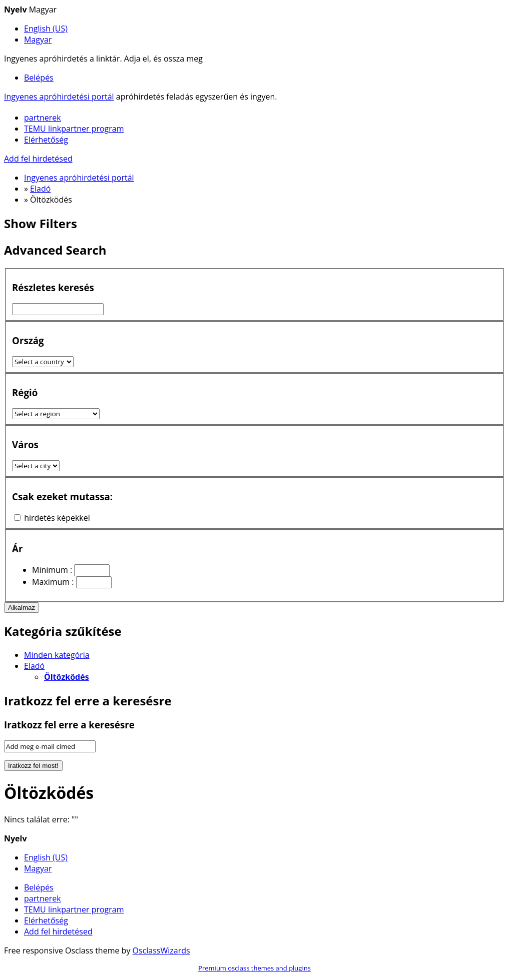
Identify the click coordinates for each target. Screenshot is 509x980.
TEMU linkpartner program (74, 129)
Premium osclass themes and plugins (254, 968)
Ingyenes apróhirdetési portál (59, 97)
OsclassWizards (161, 950)
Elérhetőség (46, 140)
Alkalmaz (22, 608)
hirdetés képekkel (57, 518)
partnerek (43, 118)
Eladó (34, 666)
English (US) (46, 29)
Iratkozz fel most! (33, 766)
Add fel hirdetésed (38, 159)
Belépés (39, 78)
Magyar (38, 40)
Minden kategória (57, 655)
